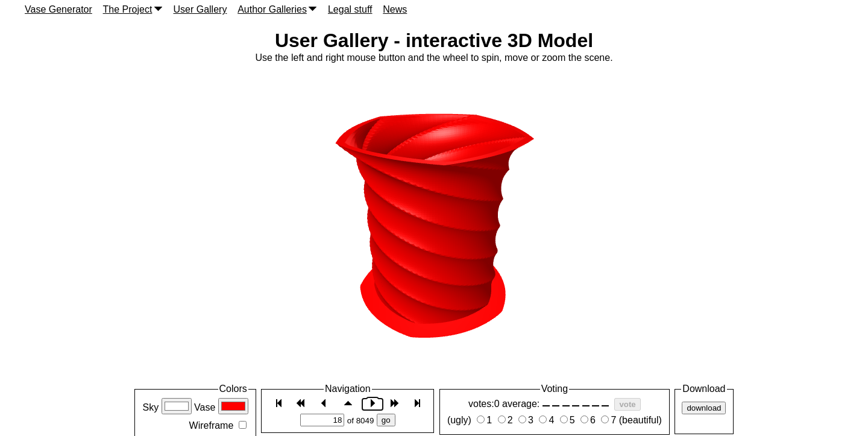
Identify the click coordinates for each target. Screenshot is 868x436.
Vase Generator (58, 9)
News (395, 9)
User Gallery (200, 9)
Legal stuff (350, 9)
